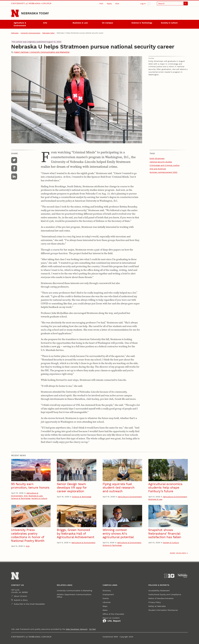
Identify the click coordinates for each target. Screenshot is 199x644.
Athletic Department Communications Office (74, 596)
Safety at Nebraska (157, 606)
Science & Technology (142, 23)
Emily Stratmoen (157, 158)
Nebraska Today (35, 13)
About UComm (20, 596)
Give (117, 4)
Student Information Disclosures (163, 610)
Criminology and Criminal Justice (165, 165)
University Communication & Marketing (74, 591)
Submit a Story (21, 600)
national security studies (161, 162)
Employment (108, 594)
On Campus (107, 23)
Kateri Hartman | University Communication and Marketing (42, 52)
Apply (109, 4)
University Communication (30, 33)
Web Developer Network (77, 629)
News (105, 610)
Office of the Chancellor (113, 614)
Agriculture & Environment (20, 24)
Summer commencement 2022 (163, 172)
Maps (105, 606)
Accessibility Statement (159, 591)
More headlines (178, 553)
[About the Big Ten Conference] (169, 576)
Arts (45, 23)
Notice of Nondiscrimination (161, 598)
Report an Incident (112, 620)
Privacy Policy (155, 602)
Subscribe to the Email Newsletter (29, 604)
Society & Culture (169, 23)
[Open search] (172, 3)
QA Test (92, 629)
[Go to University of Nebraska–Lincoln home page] (15, 13)
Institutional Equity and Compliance (165, 594)
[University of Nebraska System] (183, 576)
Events (106, 598)
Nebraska (15, 33)
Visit (101, 4)
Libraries (107, 602)
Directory (107, 591)
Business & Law (80, 23)
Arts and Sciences (158, 169)
